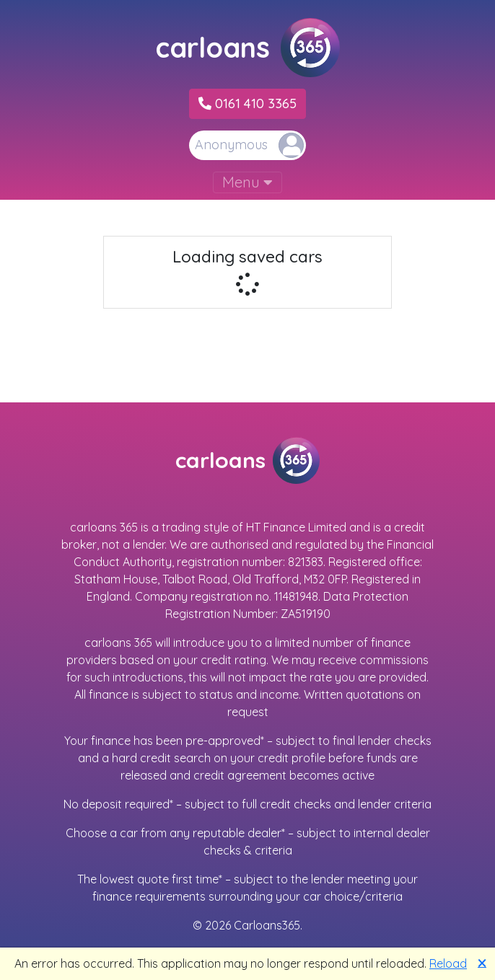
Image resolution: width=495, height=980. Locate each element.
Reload (448, 963)
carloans (247, 48)
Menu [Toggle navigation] (247, 182)
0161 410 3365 (247, 103)
